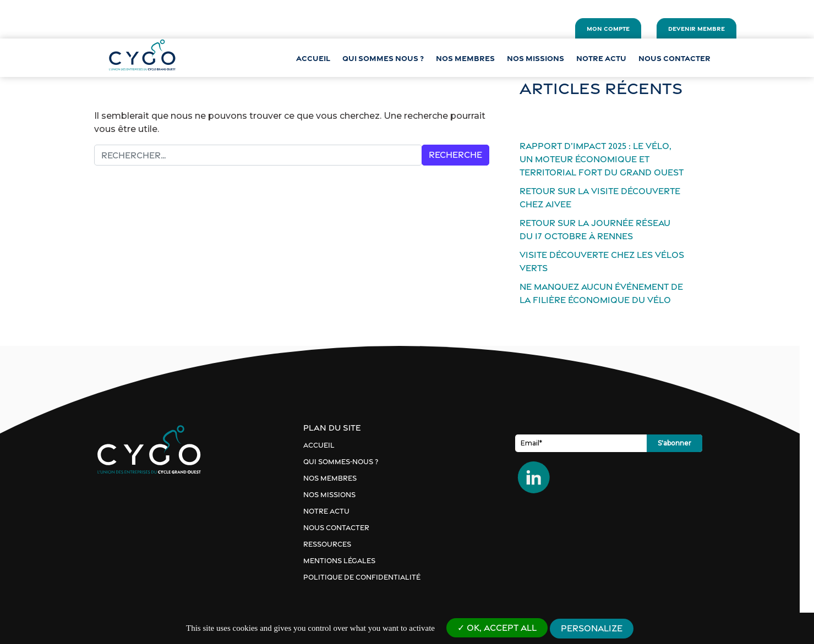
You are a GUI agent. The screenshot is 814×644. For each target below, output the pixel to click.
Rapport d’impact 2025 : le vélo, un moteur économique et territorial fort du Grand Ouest (616, 159)
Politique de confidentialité (369, 577)
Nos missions (536, 58)
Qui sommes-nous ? (348, 462)
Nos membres (337, 478)
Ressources (334, 544)
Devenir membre (695, 29)
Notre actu (601, 58)
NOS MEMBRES (465, 58)
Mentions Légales (346, 561)
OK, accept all (497, 628)
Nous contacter (674, 58)
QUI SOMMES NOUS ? (383, 58)
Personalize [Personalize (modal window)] (592, 628)
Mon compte (607, 29)
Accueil (313, 58)
